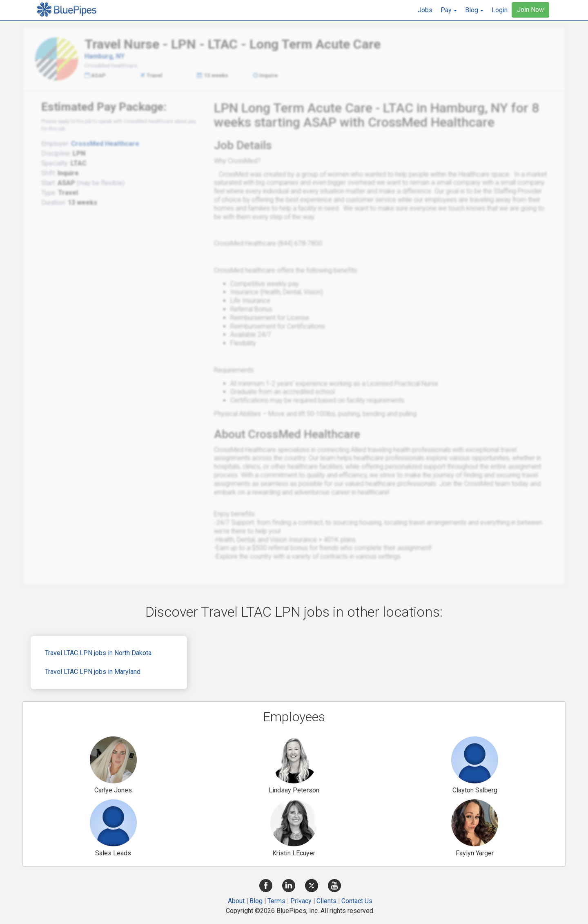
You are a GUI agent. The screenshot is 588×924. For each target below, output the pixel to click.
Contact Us (357, 901)
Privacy (301, 901)
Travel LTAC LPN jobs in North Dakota (98, 653)
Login (500, 10)
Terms (276, 901)
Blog (256, 901)
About (236, 901)
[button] (449, 10)
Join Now (530, 10)
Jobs (425, 10)
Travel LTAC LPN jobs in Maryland (93, 672)
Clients (326, 901)
